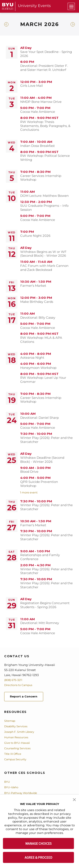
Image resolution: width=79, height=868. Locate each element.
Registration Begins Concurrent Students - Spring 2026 (45, 605)
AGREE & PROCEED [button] (38, 857)
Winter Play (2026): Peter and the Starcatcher (46, 440)
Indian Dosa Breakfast (37, 146)
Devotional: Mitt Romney (40, 623)
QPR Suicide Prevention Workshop (39, 484)
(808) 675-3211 (14, 680)
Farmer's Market (33, 286)
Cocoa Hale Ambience (38, 112)
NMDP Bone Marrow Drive (41, 102)
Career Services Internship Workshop (41, 178)
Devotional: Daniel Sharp (39, 418)
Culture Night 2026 (35, 236)
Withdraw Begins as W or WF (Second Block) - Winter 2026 (43, 254)
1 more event (29, 492)
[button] (74, 799)
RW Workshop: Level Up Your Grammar (43, 380)
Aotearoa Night (32, 358)
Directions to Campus (20, 685)
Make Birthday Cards (37, 302)
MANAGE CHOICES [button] (38, 843)
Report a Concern (27, 697)
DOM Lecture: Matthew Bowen (44, 196)
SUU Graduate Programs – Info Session (44, 208)
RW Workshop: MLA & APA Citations (41, 340)
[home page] (8, 6)
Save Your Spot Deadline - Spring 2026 (46, 54)
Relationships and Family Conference (40, 557)
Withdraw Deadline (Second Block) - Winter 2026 (42, 460)
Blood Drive (29, 472)
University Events (34, 6)
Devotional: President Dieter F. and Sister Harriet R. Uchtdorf (44, 68)
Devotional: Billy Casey (38, 318)
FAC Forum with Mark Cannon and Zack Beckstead (44, 268)
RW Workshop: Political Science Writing (45, 158)
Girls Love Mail (31, 86)
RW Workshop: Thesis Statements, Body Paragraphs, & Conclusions (45, 126)
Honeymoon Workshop (38, 368)
